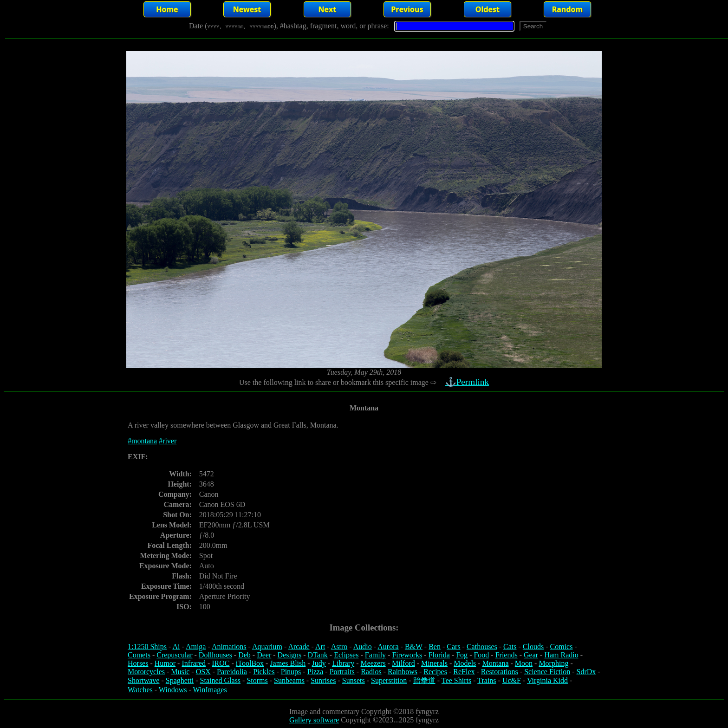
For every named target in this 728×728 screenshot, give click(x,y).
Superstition (389, 680)
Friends (507, 655)
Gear (531, 655)
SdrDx (586, 672)
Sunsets (354, 680)
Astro (339, 647)
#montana (142, 441)
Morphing (553, 663)
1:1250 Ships (147, 647)
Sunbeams (289, 680)
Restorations (500, 672)
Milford (403, 663)
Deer (264, 655)
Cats (510, 647)
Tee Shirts (456, 680)
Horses (138, 663)
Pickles (264, 672)
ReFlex (464, 672)
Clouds (533, 647)
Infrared (194, 663)
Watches (140, 690)
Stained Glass (221, 680)
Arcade (299, 647)
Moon (524, 663)
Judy (319, 663)
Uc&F (512, 680)
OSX (203, 672)
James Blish (288, 663)
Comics (562, 647)
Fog (462, 655)
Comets (139, 655)
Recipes (435, 672)
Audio (363, 647)
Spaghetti (180, 680)
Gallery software (314, 720)
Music (180, 672)
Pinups (291, 672)
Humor (165, 663)
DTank (317, 655)
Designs (290, 655)
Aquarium (267, 647)
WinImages (210, 690)
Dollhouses (215, 655)
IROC (221, 663)
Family (375, 655)
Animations (229, 647)
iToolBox (250, 663)
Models (465, 663)
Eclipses (346, 655)
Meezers (373, 663)
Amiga (196, 647)
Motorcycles (146, 672)
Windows (173, 690)
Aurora (388, 647)
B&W (414, 647)
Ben (435, 647)
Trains (487, 680)
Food (481, 655)
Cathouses (482, 647)
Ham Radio (561, 655)
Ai (176, 647)
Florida (439, 655)
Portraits (342, 672)
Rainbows (403, 672)
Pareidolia (232, 672)
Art (320, 647)
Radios (371, 672)
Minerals (434, 663)
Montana (496, 663)
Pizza (315, 672)
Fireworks (407, 655)
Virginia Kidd (547, 680)
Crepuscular (174, 655)
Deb (244, 655)
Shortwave (143, 680)
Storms (257, 680)
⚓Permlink (468, 382)
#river (168, 441)
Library (343, 663)
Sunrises (323, 680)
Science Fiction (547, 672)
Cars (453, 647)
